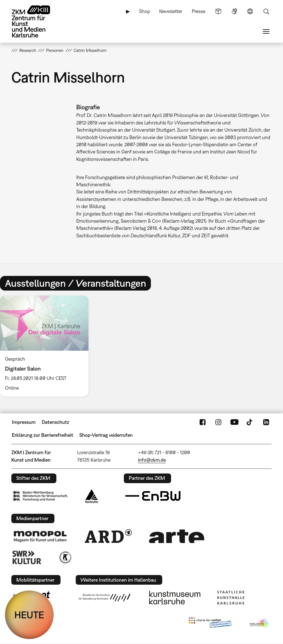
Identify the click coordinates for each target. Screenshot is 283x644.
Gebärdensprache (234, 11)
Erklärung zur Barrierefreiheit (43, 435)
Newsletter (171, 11)
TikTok (250, 422)
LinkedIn (266, 422)
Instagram (218, 422)
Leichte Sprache (218, 11)
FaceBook (203, 422)
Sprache (250, 11)
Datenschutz (55, 422)
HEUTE (29, 615)
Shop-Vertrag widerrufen (106, 435)
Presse (199, 11)
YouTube (234, 422)
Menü (266, 31)
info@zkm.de (152, 460)
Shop (145, 11)
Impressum (24, 422)
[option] (47, 346)
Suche (266, 11)
